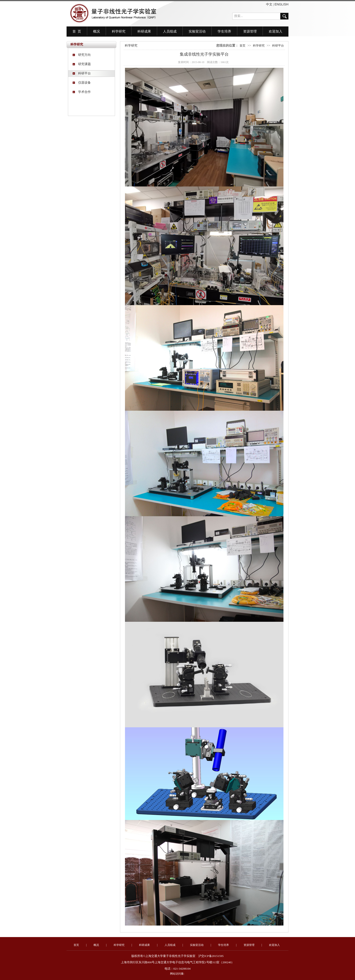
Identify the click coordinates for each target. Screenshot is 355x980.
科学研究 (119, 31)
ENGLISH (282, 4)
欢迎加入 (276, 31)
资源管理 (250, 31)
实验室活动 (197, 31)
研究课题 (82, 64)
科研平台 (82, 73)
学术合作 (82, 92)
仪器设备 (82, 83)
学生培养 (224, 31)
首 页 (77, 31)
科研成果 (144, 31)
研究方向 (82, 55)
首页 (242, 46)
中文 (269, 4)
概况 (96, 31)
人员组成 (170, 31)
